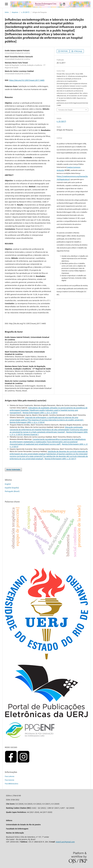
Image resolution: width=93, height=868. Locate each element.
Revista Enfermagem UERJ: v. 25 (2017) (60, 459)
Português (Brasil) (12, 491)
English (8, 484)
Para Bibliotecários (12, 784)
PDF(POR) (64, 51)
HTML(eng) (78, 51)
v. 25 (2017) (25, 12)
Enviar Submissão (13, 470)
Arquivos (15, 12)
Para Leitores (10, 776)
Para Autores (10, 780)
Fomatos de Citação (66, 110)
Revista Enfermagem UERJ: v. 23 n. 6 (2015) (40, 413)
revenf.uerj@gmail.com (65, 842)
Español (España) (12, 488)
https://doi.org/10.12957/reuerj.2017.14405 (27, 80)
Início (7, 12)
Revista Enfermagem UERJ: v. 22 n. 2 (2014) (27, 422)
